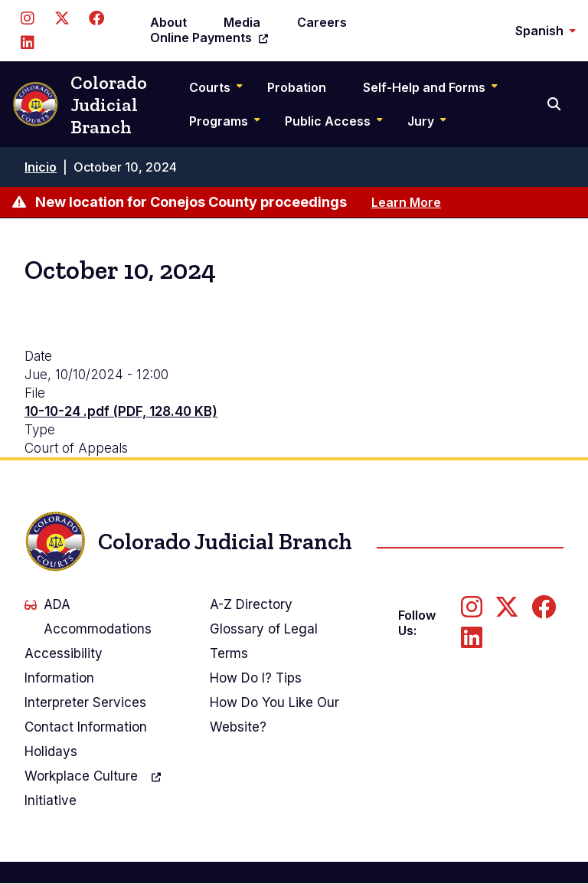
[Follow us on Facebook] (96, 18)
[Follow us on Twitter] (62, 18)
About (168, 22)
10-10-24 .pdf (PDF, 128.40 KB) (121, 411)
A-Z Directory (251, 604)
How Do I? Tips (256, 678)
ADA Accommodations (88, 617)
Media (242, 22)
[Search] (555, 104)
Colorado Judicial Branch (80, 105)
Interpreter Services (85, 702)
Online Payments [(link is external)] (209, 38)
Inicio (41, 167)
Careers (322, 22)
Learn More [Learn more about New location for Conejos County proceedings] (406, 202)
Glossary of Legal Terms (264, 641)
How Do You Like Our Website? (274, 715)
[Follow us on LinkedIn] (27, 43)
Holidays (51, 751)
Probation (297, 87)
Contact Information (86, 727)
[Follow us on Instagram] (27, 18)
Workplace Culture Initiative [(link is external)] (93, 787)
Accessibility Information (64, 666)
